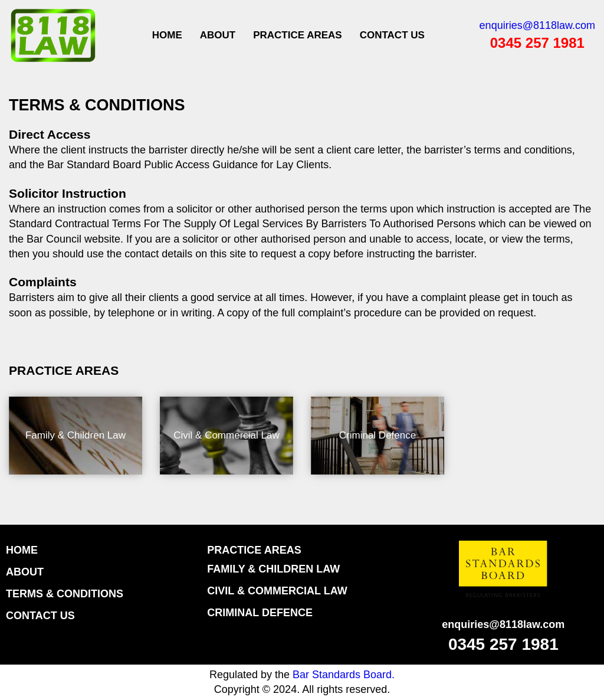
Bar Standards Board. (344, 675)
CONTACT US (392, 35)
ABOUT (218, 35)
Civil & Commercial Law (226, 435)
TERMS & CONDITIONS (65, 594)
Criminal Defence (377, 435)
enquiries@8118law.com (537, 25)
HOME (22, 550)
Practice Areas (254, 550)
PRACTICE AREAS (298, 35)
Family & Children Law (75, 435)
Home (167, 35)
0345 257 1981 (537, 43)
